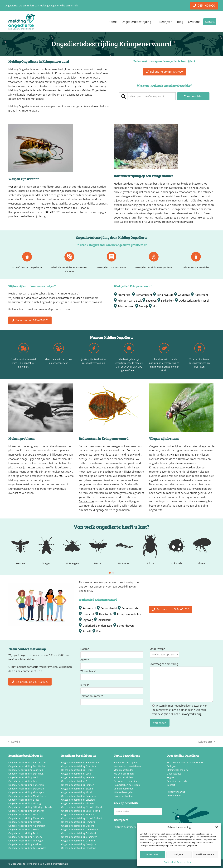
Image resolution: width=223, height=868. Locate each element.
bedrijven (14, 86)
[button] (217, 827)
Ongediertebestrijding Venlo (24, 814)
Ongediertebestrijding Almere (77, 803)
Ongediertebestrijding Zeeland (78, 814)
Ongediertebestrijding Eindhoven (26, 811)
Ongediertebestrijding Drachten (79, 766)
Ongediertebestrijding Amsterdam (27, 763)
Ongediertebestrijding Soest (24, 829)
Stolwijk (143, 306)
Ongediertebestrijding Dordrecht (26, 789)
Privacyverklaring (185, 862)
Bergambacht (144, 295)
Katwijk (14, 742)
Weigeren (179, 854)
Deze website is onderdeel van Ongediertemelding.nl (40, 864)
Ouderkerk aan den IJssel (194, 301)
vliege (174, 455)
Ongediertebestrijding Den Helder (27, 766)
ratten (65, 298)
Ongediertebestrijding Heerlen (25, 822)
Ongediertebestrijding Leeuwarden (27, 848)
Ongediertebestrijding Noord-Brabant (82, 818)
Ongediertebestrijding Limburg (78, 822)
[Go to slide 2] (113, 573)
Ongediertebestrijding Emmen (78, 785)
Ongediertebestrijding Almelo (77, 792)
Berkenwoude (165, 295)
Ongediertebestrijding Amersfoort (27, 826)
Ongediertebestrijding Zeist (23, 833)
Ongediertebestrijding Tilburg (25, 803)
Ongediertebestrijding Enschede (79, 796)
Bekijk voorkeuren (206, 854)
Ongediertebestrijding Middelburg (27, 796)
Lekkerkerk (168, 301)
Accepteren (152, 854)
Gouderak (184, 295)
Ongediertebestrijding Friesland (79, 833)
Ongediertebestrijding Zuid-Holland (81, 811)
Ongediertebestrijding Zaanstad (26, 770)
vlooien (30, 298)
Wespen (13, 187)
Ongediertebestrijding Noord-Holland (82, 807)
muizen (78, 298)
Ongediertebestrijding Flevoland (79, 848)
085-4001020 (52, 212)
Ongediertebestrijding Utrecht (78, 826)
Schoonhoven (126, 306)
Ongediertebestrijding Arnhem (25, 837)
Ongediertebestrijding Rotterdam (26, 785)
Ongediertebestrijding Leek (76, 774)
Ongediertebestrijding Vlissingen (26, 792)
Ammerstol (124, 295)
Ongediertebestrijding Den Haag (26, 774)
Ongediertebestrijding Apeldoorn (26, 844)
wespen (44, 298)
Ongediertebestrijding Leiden (24, 781)
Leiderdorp (207, 742)
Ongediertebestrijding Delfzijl (77, 770)
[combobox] (151, 96)
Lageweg (151, 301)
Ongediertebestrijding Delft (23, 777)
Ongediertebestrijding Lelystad (78, 800)
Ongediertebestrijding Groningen (79, 837)
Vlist (155, 306)
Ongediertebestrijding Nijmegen (26, 841)
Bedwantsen (86, 501)
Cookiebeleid (170, 862)
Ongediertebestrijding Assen (77, 781)
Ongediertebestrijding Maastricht (27, 818)
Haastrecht (201, 295)
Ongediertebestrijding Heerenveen (80, 763)
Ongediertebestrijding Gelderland (80, 829)
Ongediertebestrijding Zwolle (77, 789)
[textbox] (147, 96)
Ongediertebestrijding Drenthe (78, 841)
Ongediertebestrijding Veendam (79, 777)
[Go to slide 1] (110, 573)
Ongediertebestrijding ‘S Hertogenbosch (30, 807)
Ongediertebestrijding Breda (24, 800)
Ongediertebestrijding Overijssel (79, 844)
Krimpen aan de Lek (130, 301)
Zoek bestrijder (193, 96)
